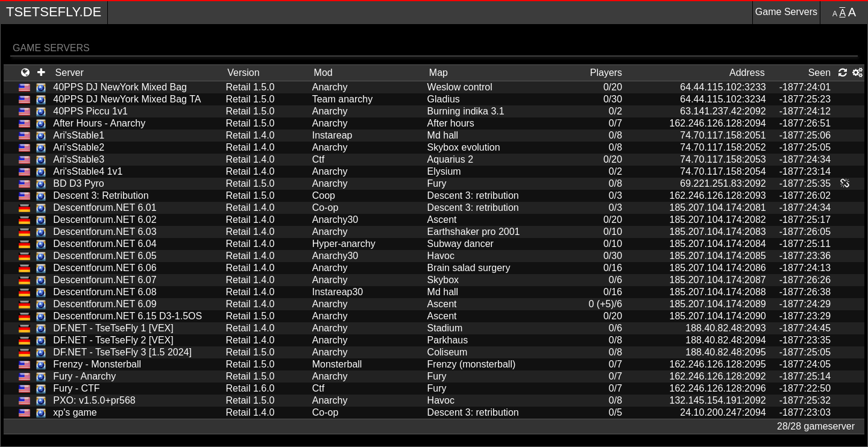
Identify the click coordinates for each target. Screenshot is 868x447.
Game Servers (786, 12)
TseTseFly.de (54, 12)
